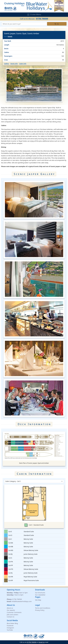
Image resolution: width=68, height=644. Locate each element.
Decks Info (14, 64)
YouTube (10, 630)
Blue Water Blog (12, 623)
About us (10, 608)
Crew (6, 60)
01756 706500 (17, 599)
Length (7, 45)
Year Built (8, 41)
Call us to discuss (34, 19)
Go (57, 24)
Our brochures (40, 593)
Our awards (11, 610)
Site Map (38, 600)
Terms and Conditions (43, 608)
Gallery (7, 64)
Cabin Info (23, 64)
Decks (6, 49)
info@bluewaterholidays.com (22, 601)
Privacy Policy (40, 610)
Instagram (10, 628)
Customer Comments (14, 612)
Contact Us (11, 617)
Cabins (7, 52)
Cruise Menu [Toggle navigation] (34, 15)
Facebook (10, 626)
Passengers (8, 56)
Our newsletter (40, 595)
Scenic (10, 36)
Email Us (42, 642)
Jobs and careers (12, 615)
